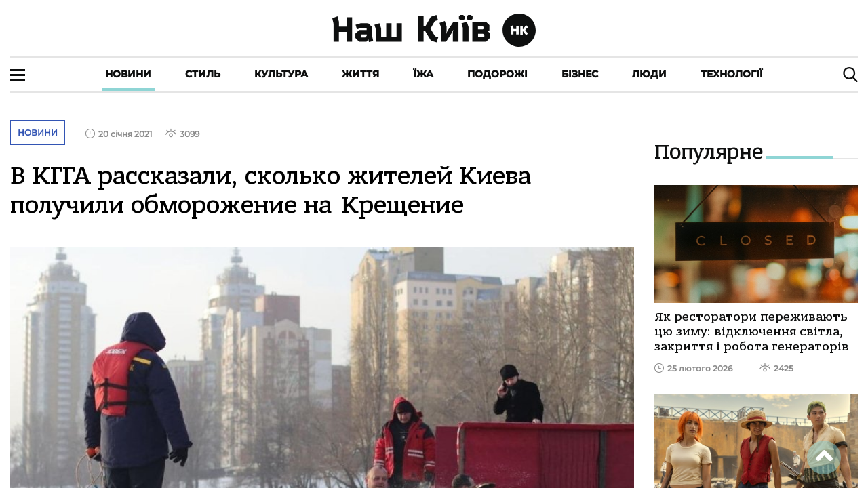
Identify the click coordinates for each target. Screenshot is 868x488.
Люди (649, 74)
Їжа (423, 74)
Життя (360, 74)
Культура (281, 74)
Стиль (203, 74)
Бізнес (580, 74)
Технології (732, 74)
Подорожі (497, 74)
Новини (128, 74)
